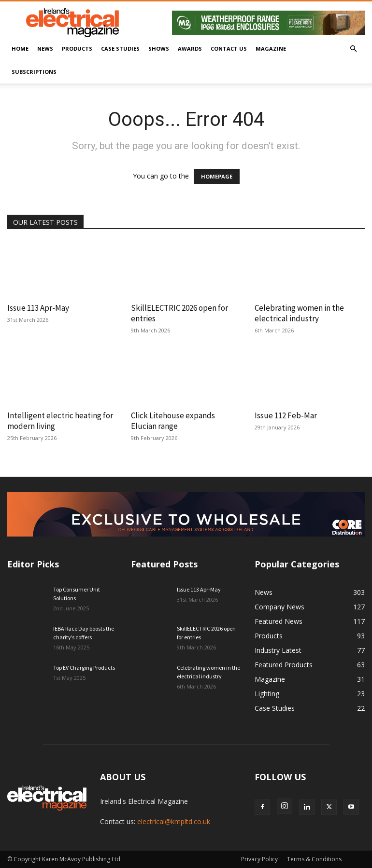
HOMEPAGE (217, 176)
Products (77, 48)
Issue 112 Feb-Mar (286, 415)
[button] (353, 49)
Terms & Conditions (314, 859)
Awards (190, 48)
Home (20, 48)
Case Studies (120, 48)
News (45, 48)
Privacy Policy (259, 859)
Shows (159, 48)
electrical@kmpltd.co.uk (174, 821)
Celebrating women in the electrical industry (299, 313)
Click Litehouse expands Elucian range (173, 421)
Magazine (271, 48)
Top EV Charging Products (84, 668)
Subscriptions (34, 72)
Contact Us (229, 48)
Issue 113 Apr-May (38, 308)
